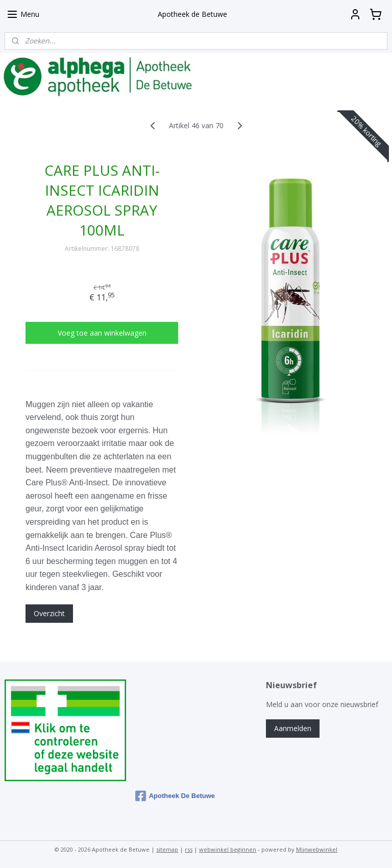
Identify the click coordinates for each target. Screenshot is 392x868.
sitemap (167, 849)
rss (189, 849)
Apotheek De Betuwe (175, 796)
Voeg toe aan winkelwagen (102, 333)
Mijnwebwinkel (317, 849)
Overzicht (49, 613)
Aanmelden (293, 728)
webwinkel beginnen (228, 849)
